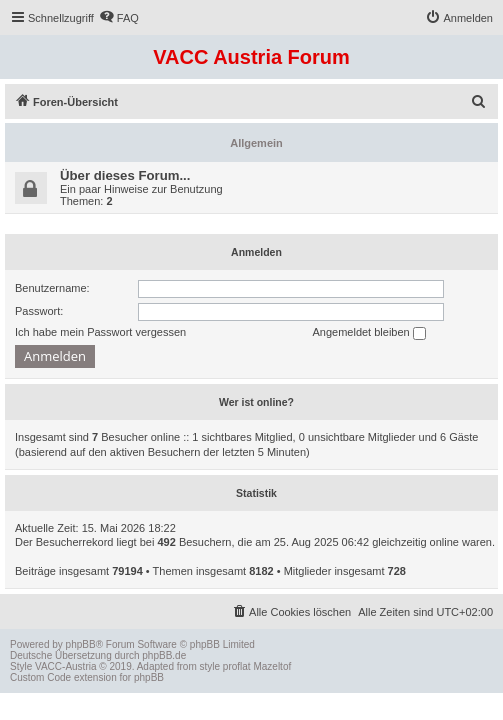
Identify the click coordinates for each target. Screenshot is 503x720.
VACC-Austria (66, 666)
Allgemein (256, 143)
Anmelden (256, 252)
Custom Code (40, 677)
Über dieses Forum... (125, 175)
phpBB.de (164, 655)
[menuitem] (119, 18)
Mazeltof (272, 666)
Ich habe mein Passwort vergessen (100, 332)
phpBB (81, 644)
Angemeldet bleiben (368, 333)
